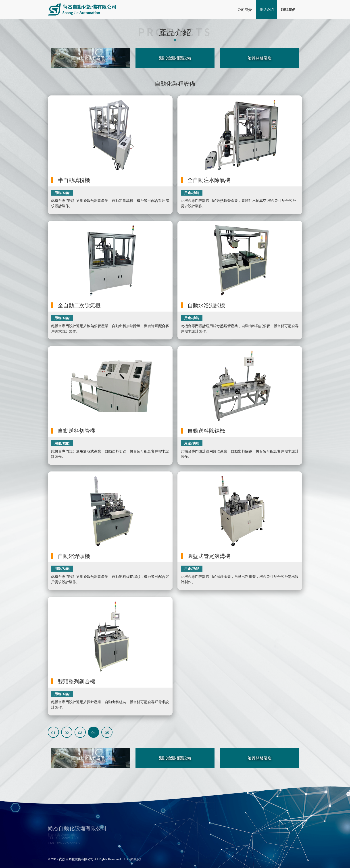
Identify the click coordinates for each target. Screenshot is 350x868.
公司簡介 (245, 9)
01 (53, 733)
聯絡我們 (288, 9)
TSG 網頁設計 (133, 859)
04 (94, 733)
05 (107, 733)
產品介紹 (267, 9)
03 (80, 733)
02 (67, 733)
